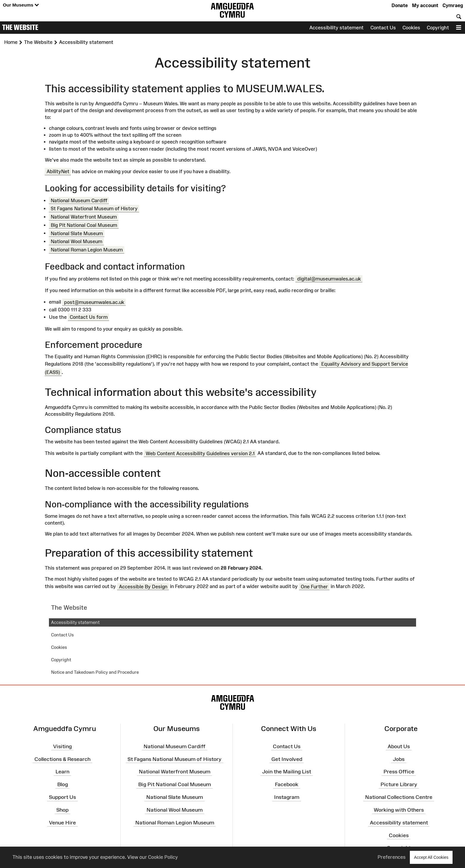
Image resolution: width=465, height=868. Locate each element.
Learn (62, 772)
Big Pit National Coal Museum (84, 225)
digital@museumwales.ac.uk (329, 279)
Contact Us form (89, 317)
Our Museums (21, 5)
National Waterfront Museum (84, 217)
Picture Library (399, 784)
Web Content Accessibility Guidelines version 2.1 (200, 453)
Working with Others (399, 810)
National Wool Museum (77, 241)
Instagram (287, 797)
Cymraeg (453, 5)
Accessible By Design (143, 586)
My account (425, 5)
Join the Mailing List (287, 772)
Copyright (438, 28)
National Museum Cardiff (79, 200)
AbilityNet (58, 171)
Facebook (287, 784)
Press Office (399, 772)
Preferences (392, 857)
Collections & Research (62, 759)
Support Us (62, 797)
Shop (62, 810)
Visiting (62, 746)
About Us (399, 746)
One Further (314, 586)
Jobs (399, 759)
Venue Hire (62, 823)
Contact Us (383, 28)
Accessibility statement (336, 28)
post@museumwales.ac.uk (94, 302)
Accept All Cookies (431, 857)
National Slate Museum (77, 233)
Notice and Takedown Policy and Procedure (95, 672)
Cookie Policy (163, 857)
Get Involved (287, 759)
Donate (400, 5)
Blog (63, 784)
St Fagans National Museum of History (94, 208)
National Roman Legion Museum (87, 250)
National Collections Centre (399, 797)
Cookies (411, 28)
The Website (20, 27)
